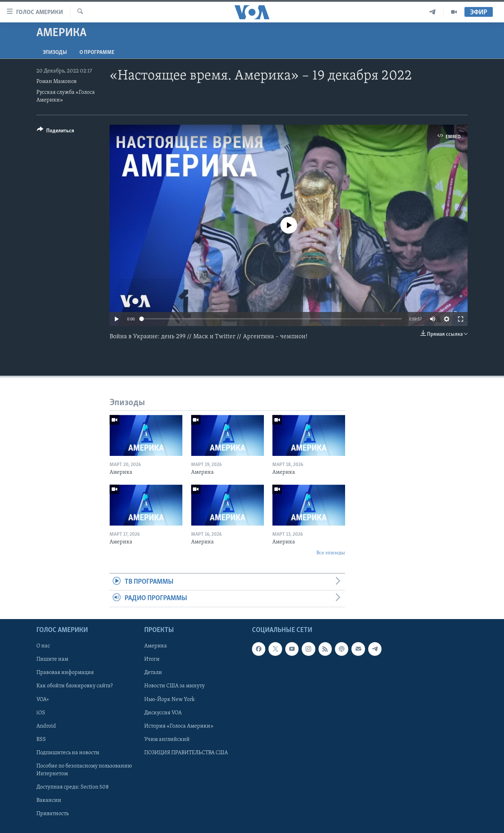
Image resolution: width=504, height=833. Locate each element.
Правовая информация (65, 673)
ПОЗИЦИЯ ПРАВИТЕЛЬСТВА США (186, 752)
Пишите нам (52, 659)
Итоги (152, 659)
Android (46, 726)
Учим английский (167, 739)
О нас (43, 646)
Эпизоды (55, 53)
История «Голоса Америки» (179, 726)
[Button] (55, 132)
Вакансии (49, 800)
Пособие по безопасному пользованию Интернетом (84, 770)
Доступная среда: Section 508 (73, 787)
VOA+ (43, 699)
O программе (97, 53)
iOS (41, 713)
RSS (41, 739)
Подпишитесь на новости (68, 752)
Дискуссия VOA (163, 713)
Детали (153, 673)
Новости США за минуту (174, 686)
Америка (156, 646)
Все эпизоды (331, 553)
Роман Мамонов (57, 82)
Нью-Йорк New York (169, 699)
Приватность (52, 814)
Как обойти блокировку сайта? (75, 686)
